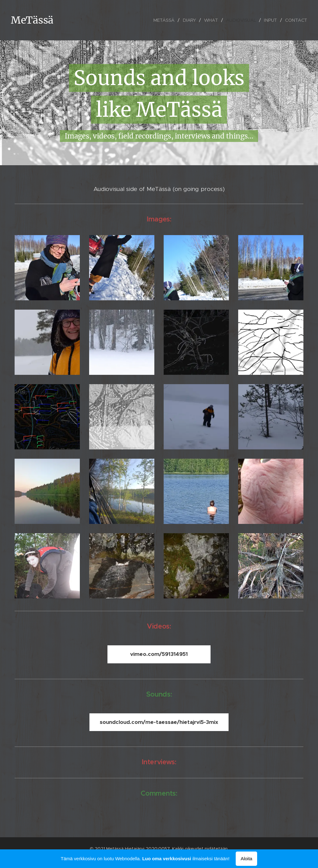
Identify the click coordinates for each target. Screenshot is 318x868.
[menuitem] (165, 20)
